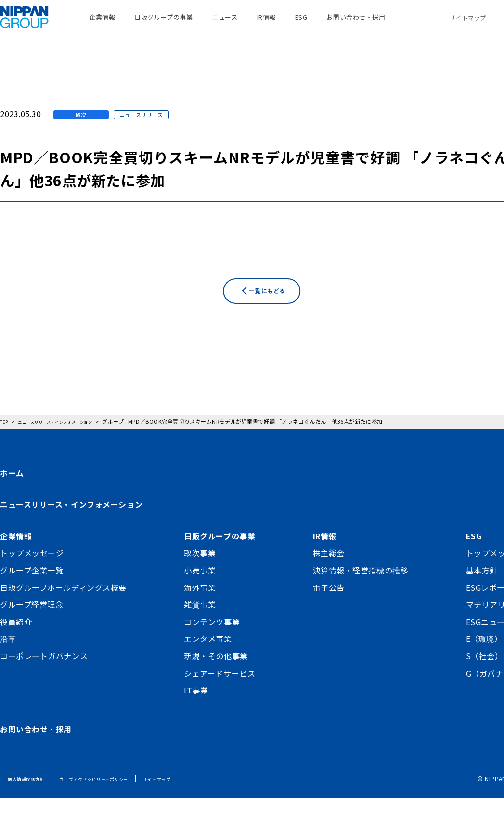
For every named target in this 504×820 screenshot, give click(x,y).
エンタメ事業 (208, 661)
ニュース (225, 24)
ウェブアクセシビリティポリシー (116, 801)
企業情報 (102, 24)
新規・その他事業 (216, 678)
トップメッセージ (32, 575)
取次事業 (200, 575)
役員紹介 (16, 644)
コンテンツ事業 (212, 644)
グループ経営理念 (32, 627)
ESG (301, 24)
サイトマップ (468, 24)
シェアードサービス (220, 695)
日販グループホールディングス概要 (63, 610)
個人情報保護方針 (32, 801)
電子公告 (329, 610)
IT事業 (196, 713)
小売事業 (200, 592)
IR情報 (266, 24)
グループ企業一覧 (32, 592)
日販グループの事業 (163, 24)
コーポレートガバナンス (44, 678)
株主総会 (329, 575)
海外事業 (200, 610)
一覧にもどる (272, 329)
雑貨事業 (200, 627)
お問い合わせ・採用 (356, 24)
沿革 (8, 661)
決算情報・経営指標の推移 (361, 592)
